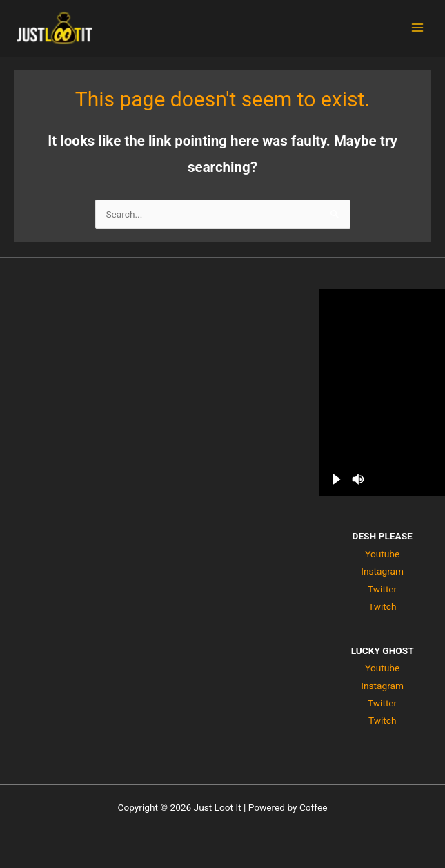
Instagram (382, 571)
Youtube (382, 554)
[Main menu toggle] (418, 28)
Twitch (383, 606)
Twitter (382, 589)
